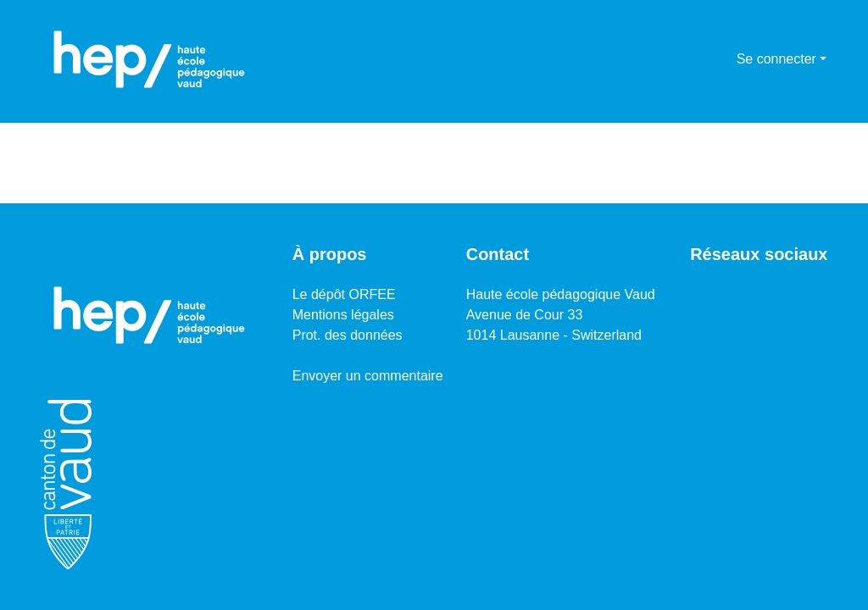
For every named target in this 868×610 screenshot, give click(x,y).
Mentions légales (343, 315)
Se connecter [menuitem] (776, 59)
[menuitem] (721, 59)
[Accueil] (149, 59)
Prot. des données (348, 335)
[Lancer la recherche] (696, 59)
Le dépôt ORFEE (344, 294)
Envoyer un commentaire (368, 376)
